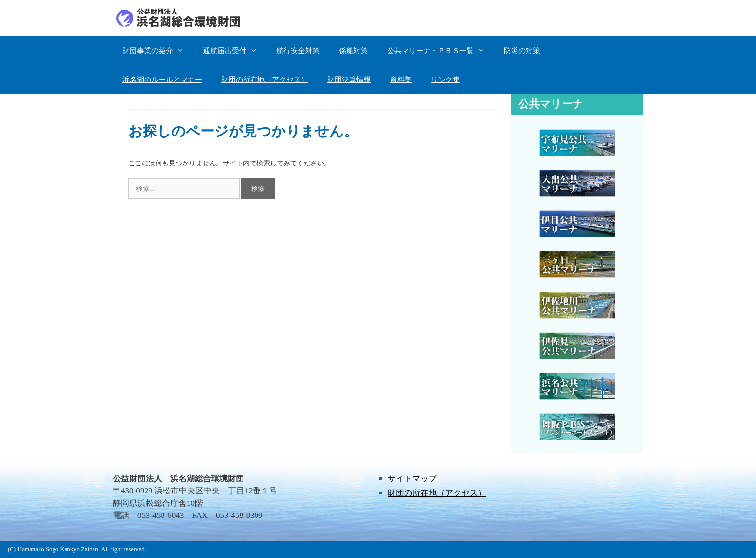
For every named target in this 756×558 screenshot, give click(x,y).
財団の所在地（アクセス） (265, 80)
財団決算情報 (349, 80)
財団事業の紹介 (158, 51)
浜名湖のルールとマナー (162, 80)
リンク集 (445, 80)
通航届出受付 (235, 51)
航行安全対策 (298, 51)
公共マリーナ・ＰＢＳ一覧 (441, 51)
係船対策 (353, 51)
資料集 (401, 80)
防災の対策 (522, 51)
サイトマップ (412, 479)
